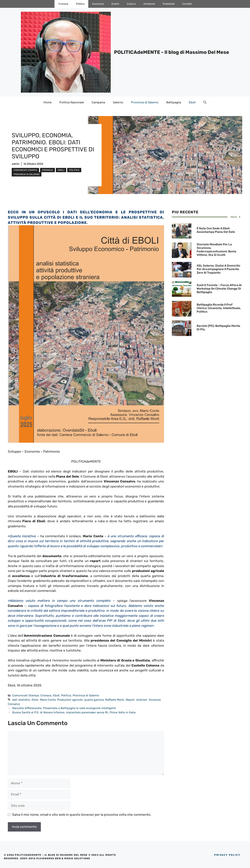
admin (16, 164)
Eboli (192, 102)
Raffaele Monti (115, 700)
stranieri (142, 700)
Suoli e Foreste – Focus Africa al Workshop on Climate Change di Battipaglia (219, 289)
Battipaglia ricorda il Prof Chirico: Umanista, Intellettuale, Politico (219, 308)
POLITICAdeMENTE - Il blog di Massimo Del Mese (172, 52)
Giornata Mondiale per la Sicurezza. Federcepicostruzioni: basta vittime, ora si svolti (217, 250)
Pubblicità (169, 4)
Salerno (118, 102)
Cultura (131, 4)
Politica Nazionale (72, 102)
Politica (80, 4)
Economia (98, 4)
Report (130, 700)
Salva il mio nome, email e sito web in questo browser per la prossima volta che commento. (82, 815)
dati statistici (21, 700)
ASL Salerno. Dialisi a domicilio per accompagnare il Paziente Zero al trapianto (218, 269)
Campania (98, 102)
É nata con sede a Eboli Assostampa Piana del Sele (216, 230)
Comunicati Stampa (25, 170)
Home (48, 102)
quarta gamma (94, 700)
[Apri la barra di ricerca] (205, 102)
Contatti (187, 4)
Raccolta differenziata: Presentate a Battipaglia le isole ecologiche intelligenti (65, 708)
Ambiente (149, 4)
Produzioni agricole (70, 700)
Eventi (115, 4)
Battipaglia (174, 102)
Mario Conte (48, 700)
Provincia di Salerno (145, 102)
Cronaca (63, 4)
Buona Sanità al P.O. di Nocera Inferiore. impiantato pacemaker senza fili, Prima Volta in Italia (74, 712)
